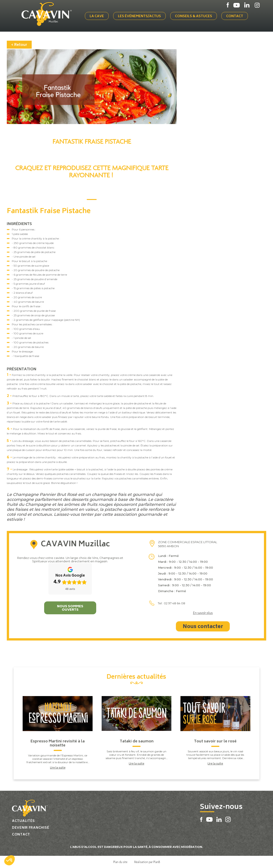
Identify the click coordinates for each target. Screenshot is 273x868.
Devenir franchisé (31, 828)
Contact (235, 16)
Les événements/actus (139, 16)
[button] (10, 860)
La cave (97, 16)
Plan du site (120, 862)
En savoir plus (203, 614)
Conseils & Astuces (194, 16)
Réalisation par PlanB (147, 862)
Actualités (23, 821)
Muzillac (53, 22)
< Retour (19, 45)
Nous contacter (203, 627)
